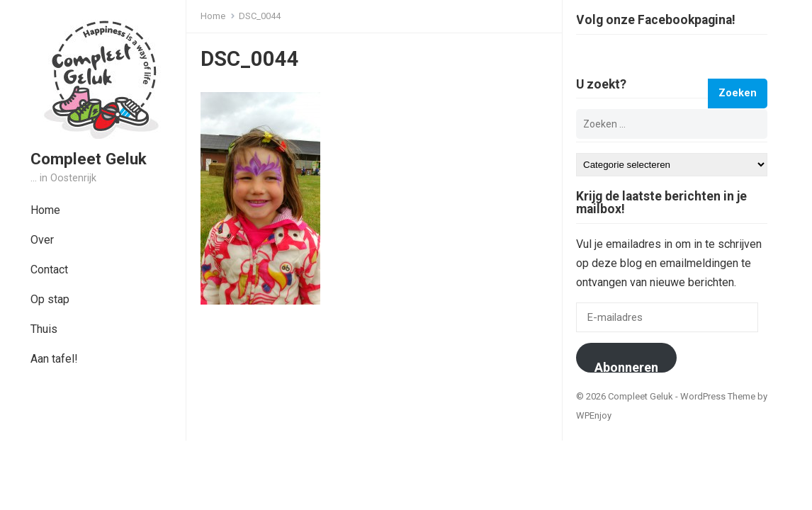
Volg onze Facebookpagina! (656, 21)
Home (45, 210)
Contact (49, 270)
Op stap (50, 299)
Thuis (44, 329)
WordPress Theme (718, 396)
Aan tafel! (54, 359)
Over (42, 240)
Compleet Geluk (89, 159)
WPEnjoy (594, 415)
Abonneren (626, 366)
